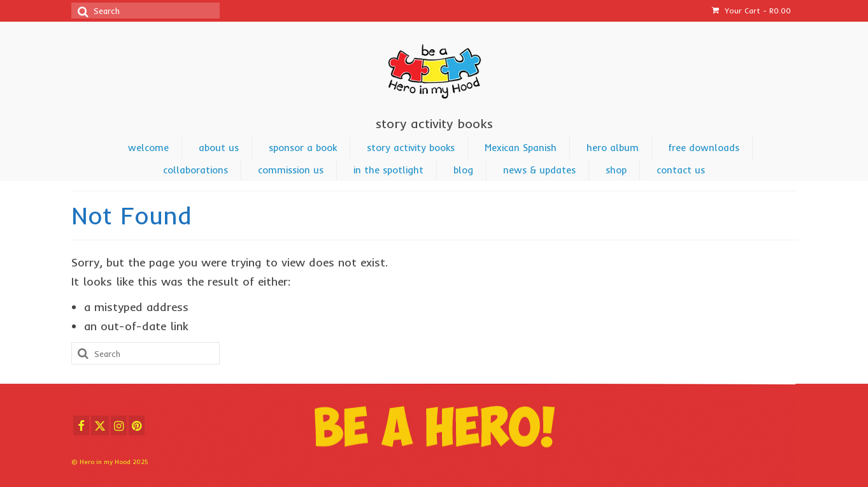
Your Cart (751, 11)
